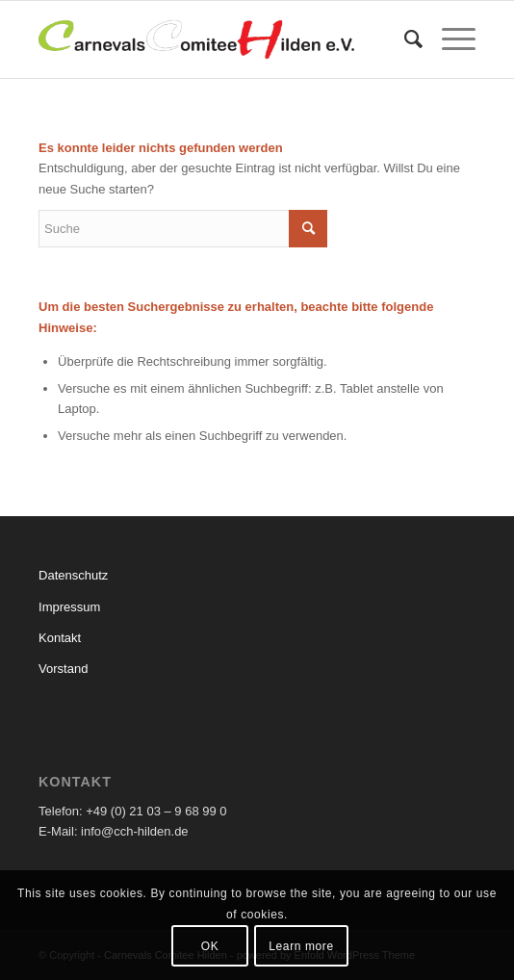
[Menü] (449, 39)
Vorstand (63, 669)
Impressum (69, 607)
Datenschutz (73, 575)
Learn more (301, 946)
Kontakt (60, 638)
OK (210, 946)
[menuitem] (404, 39)
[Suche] (404, 39)
